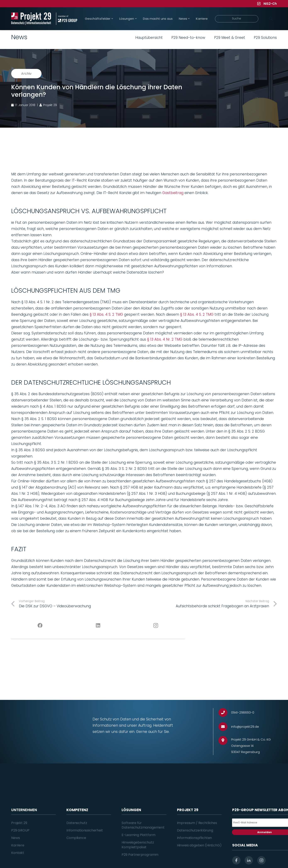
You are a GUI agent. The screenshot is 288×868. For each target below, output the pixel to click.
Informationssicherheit (85, 830)
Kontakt (18, 853)
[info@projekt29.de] (225, 727)
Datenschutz (77, 823)
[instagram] (261, 860)
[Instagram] (156, 626)
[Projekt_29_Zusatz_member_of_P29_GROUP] (67, 19)
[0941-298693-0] (225, 713)
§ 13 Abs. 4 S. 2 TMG (107, 314)
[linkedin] (249, 860)
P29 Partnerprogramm (140, 855)
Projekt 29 (19, 823)
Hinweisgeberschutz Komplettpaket (138, 845)
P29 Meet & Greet (230, 38)
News (15, 838)
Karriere (18, 845)
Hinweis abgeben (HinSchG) (199, 845)
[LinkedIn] (98, 626)
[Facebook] (40, 626)
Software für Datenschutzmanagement (143, 825)
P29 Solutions (265, 38)
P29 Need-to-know (188, 38)
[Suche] (237, 19)
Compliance (76, 838)
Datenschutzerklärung (195, 830)
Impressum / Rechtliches (197, 823)
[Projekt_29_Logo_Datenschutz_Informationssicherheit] (31, 19)
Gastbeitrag (173, 193)
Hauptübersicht (149, 38)
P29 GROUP (20, 830)
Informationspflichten (195, 838)
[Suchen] (271, 19)
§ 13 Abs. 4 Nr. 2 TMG (165, 339)
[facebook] (236, 860)
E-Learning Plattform (139, 835)
